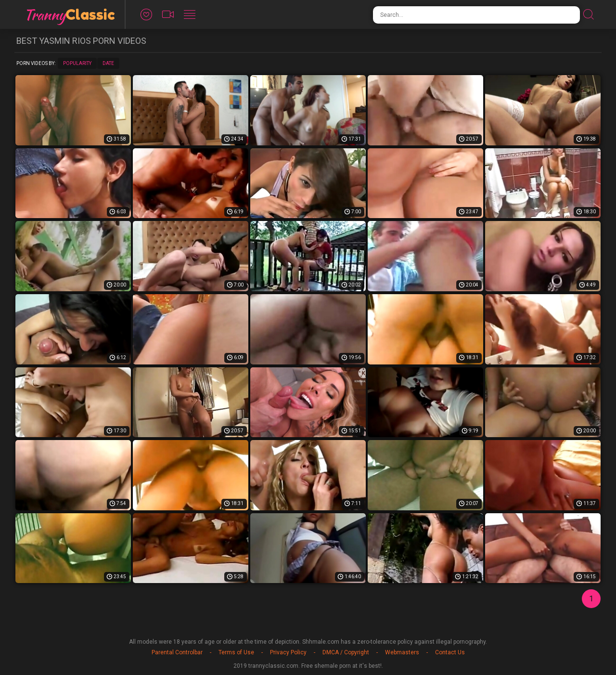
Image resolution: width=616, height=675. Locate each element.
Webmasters (402, 652)
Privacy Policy (288, 652)
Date (108, 63)
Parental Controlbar (177, 652)
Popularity (77, 63)
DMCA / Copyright (346, 652)
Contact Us (450, 652)
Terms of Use (236, 652)
